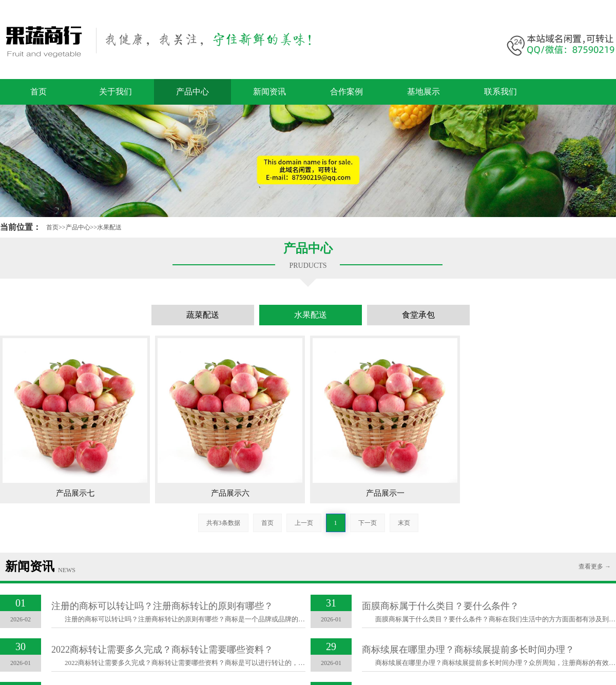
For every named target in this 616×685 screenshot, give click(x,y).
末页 (404, 523)
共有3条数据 (223, 523)
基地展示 (423, 92)
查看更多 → (595, 566)
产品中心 (192, 92)
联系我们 (500, 92)
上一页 (304, 523)
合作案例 (346, 92)
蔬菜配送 (203, 315)
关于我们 (115, 92)
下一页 (368, 523)
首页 (38, 92)
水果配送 (109, 227)
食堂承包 (418, 315)
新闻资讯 (269, 92)
